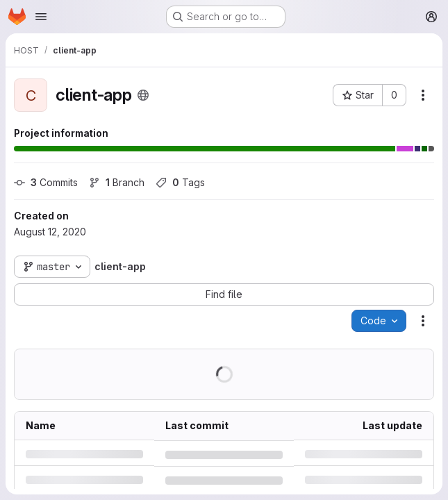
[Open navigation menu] (41, 17)
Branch (117, 182)
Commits (46, 182)
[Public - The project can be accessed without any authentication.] (143, 95)
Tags (180, 182)
